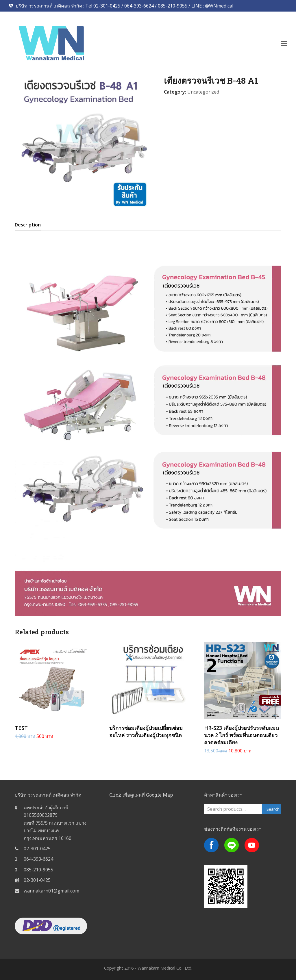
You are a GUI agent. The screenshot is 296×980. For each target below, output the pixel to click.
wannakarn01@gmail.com (51, 891)
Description (28, 225)
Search (273, 809)
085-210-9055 (38, 870)
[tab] (28, 225)
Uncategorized (203, 92)
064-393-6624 (38, 859)
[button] (284, 43)
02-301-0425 (37, 849)
